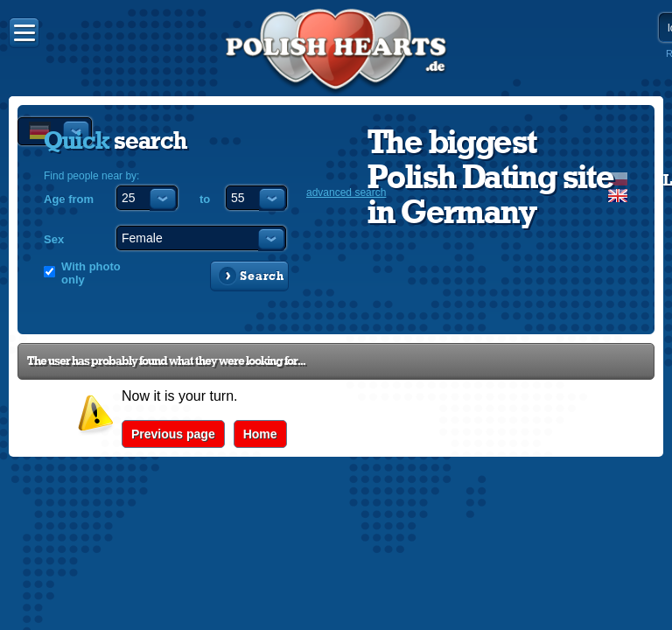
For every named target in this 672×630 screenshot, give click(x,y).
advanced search (346, 192)
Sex (54, 239)
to (205, 199)
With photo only (91, 273)
